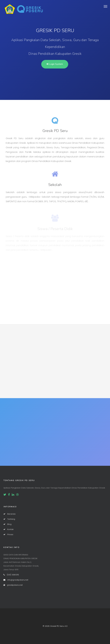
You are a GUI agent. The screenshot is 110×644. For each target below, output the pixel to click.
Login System (55, 64)
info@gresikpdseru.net (16, 580)
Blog (7, 524)
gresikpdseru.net (13, 585)
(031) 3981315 (11, 575)
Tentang (9, 519)
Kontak (8, 529)
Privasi (8, 534)
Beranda (9, 514)
